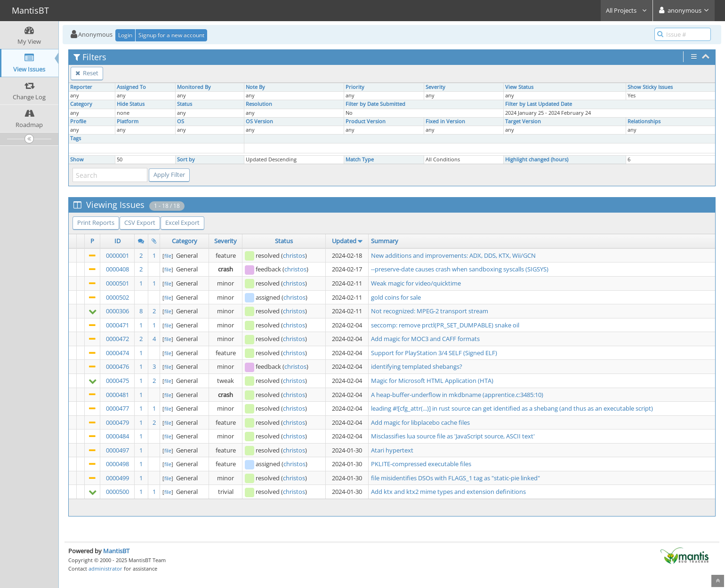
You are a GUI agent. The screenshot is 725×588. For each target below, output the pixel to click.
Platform (128, 121)
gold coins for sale (396, 297)
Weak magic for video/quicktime (416, 283)
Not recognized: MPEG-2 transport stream (430, 311)
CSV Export (140, 222)
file (168, 256)
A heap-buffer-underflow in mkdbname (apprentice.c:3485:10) (457, 395)
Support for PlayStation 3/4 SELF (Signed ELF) (434, 353)
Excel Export (182, 222)
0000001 (117, 255)
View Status (519, 87)
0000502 (117, 297)
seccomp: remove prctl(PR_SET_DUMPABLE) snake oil (445, 325)
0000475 (117, 381)
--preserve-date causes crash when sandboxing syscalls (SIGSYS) (460, 269)
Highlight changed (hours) (537, 159)
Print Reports (96, 222)
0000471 (117, 325)
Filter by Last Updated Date (539, 104)
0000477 (117, 408)
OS (181, 121)
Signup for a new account (171, 35)
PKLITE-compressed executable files (421, 464)
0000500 (117, 492)
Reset (87, 73)
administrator (105, 568)
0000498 (117, 464)
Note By (255, 87)
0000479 (117, 422)
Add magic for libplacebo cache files (420, 422)
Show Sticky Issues (650, 87)
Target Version (523, 121)
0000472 (117, 339)
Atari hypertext (392, 450)
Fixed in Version (445, 121)
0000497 (117, 450)
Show (77, 159)
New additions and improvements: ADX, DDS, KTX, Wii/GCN (453, 255)
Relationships (644, 121)
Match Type (360, 159)
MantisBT (116, 551)
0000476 (117, 366)
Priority (355, 87)
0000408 (117, 269)
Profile (78, 121)
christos (294, 255)
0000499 (117, 478)
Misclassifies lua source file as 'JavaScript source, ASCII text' (453, 436)
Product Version (366, 121)
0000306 (117, 311)
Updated (344, 241)
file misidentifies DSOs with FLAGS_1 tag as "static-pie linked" (455, 478)
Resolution (259, 104)
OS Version (259, 121)
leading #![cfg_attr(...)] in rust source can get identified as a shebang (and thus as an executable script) (512, 408)
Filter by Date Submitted (375, 104)
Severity (435, 87)
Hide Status (131, 104)
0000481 (117, 395)
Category (81, 104)
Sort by (186, 159)
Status (185, 104)
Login (125, 35)
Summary (385, 241)
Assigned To (131, 87)
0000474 (117, 353)
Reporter (81, 87)
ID (117, 241)
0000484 (117, 436)
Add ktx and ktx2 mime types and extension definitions (448, 492)
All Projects (627, 10)
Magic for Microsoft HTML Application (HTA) (432, 381)
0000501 (117, 283)
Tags (76, 138)
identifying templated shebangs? (417, 366)
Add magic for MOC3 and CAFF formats (425, 339)
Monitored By (194, 87)
